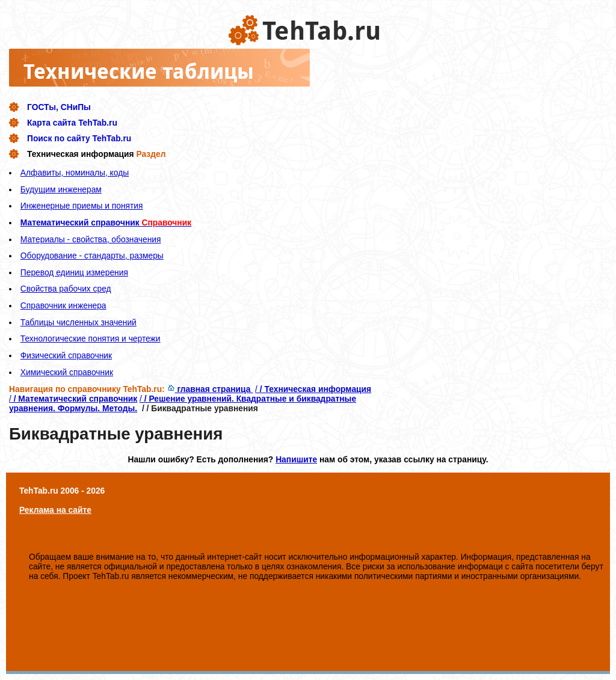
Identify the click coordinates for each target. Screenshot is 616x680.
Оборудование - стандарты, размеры (92, 256)
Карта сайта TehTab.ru (72, 123)
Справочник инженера (63, 305)
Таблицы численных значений (79, 322)
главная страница (210, 389)
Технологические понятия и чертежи (91, 338)
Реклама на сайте (55, 510)
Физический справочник (66, 355)
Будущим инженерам (61, 189)
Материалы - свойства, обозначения (91, 239)
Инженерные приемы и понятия (82, 206)
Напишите (296, 459)
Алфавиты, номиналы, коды (75, 173)
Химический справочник (67, 372)
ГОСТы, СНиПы (59, 107)
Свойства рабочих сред (66, 289)
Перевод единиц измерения (74, 272)
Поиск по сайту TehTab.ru (79, 138)
